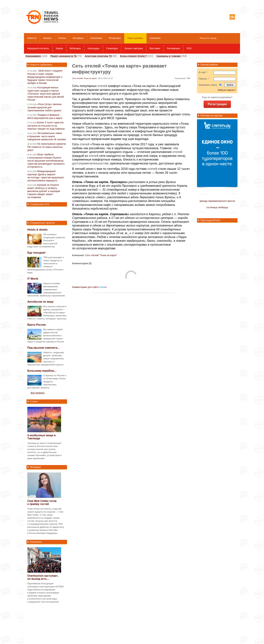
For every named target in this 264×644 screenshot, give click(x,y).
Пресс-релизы (135, 38)
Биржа (59, 48)
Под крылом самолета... (43, 348)
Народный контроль (38, 48)
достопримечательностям (90, 163)
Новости (32, 38)
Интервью (78, 38)
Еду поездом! (36, 253)
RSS (189, 48)
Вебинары (75, 48)
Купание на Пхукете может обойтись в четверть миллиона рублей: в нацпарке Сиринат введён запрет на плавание (44, 191)
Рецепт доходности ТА (64, 56)
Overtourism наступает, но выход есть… (43, 577)
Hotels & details (37, 230)
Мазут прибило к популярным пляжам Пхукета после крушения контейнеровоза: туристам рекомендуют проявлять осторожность (46, 161)
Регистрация (217, 104)
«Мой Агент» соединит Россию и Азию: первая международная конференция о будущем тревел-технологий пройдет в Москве (45, 77)
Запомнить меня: (208, 85)
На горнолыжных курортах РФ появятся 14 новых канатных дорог (47, 147)
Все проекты (38, 393)
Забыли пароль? (227, 90)
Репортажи (115, 38)
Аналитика (96, 38)
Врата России (37, 325)
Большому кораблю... (42, 371)
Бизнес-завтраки (134, 48)
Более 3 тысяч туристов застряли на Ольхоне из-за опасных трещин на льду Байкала (46, 126)
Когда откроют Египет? (134, 56)
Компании (155, 38)
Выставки (155, 48)
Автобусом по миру (41, 302)
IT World (33, 279)
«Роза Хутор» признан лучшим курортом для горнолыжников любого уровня (44, 107)
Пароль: (204, 79)
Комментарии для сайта (89, 287)
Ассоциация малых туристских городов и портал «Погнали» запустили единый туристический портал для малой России (46, 94)
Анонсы (47, 38)
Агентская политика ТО (98, 56)
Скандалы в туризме (168, 56)
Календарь (94, 48)
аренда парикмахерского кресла (217, 201)
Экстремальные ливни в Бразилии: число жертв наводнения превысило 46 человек (47, 136)
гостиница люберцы (217, 207)
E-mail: (203, 72)
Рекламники (173, 48)
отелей (102, 86)
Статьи (62, 38)
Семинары (112, 48)
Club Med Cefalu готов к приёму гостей (42, 502)
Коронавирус (33, 56)
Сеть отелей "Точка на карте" (85, 78)
